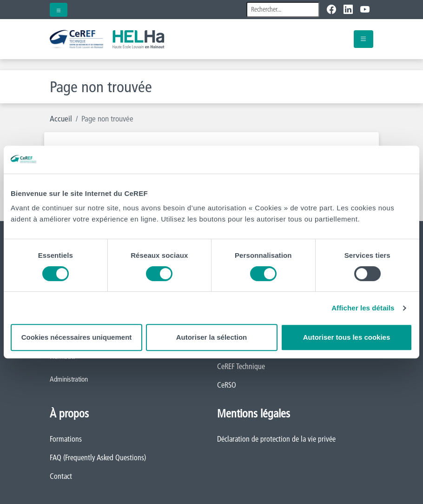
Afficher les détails (363, 308)
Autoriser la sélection (212, 337)
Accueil (61, 118)
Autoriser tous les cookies (347, 337)
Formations (66, 439)
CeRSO (227, 385)
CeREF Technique (241, 366)
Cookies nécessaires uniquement (77, 337)
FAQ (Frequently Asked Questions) (98, 457)
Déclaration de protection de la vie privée (276, 439)
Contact (61, 476)
